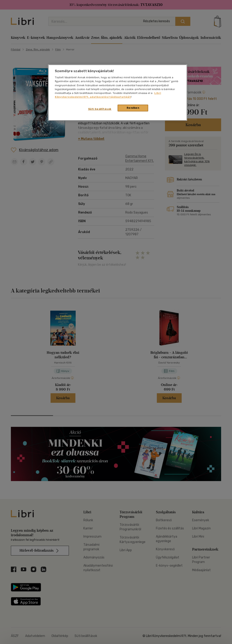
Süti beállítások (100, 109)
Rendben (133, 108)
